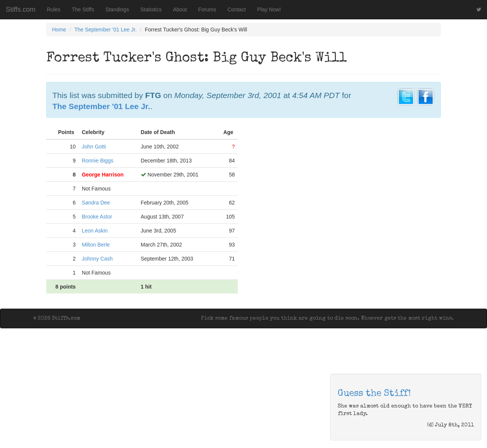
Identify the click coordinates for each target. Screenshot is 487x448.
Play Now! (269, 9)
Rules (54, 9)
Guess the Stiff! (374, 394)
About (180, 9)
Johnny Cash (97, 259)
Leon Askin (95, 231)
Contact (237, 9)
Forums (207, 9)
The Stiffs (83, 9)
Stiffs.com (21, 9)
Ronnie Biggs (98, 161)
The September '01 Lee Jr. (105, 30)
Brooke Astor (97, 217)
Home (59, 30)
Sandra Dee (96, 203)
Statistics (151, 9)
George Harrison (103, 175)
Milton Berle (96, 245)
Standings (117, 9)
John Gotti (94, 147)
